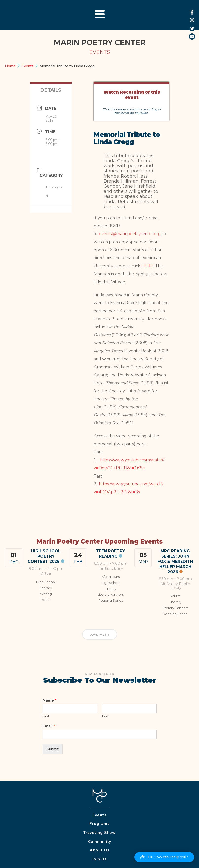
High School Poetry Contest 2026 (44, 556)
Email (49, 726)
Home (11, 66)
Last (105, 717)
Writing (46, 594)
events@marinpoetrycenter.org (130, 234)
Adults (175, 596)
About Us (100, 850)
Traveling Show (99, 833)
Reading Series (111, 600)
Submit (53, 749)
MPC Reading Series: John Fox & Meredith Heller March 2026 (175, 561)
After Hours (111, 577)
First (46, 717)
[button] (164, 857)
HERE (147, 266)
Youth (46, 600)
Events (27, 66)
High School (46, 582)
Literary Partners (110, 594)
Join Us (99, 859)
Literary (46, 588)
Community (100, 842)
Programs (99, 824)
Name (50, 700)
